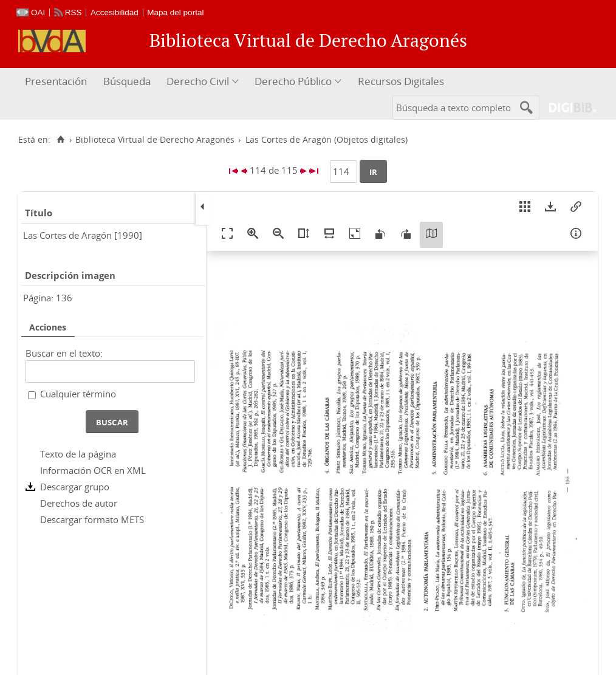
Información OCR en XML (93, 470)
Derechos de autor (79, 503)
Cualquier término (78, 394)
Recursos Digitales (401, 81)
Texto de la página (78, 454)
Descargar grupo (75, 487)
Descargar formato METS (92, 519)
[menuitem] (57, 82)
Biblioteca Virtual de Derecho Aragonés (155, 140)
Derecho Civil (198, 81)
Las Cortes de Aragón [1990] (83, 235)
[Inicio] (60, 140)
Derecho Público (293, 81)
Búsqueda (127, 81)
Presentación (56, 81)
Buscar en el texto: (64, 353)
